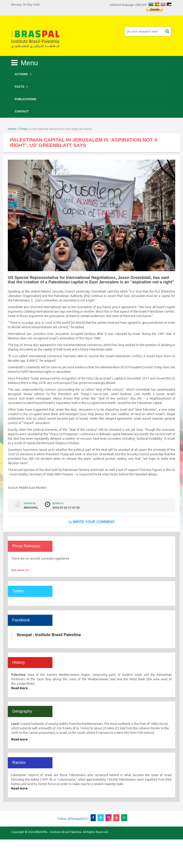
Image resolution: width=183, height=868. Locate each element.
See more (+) (20, 570)
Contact (22, 111)
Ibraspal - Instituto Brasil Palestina (49, 635)
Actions (21, 74)
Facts (20, 87)
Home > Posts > (19, 129)
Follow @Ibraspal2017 (73, 819)
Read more (19, 688)
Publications (26, 99)
